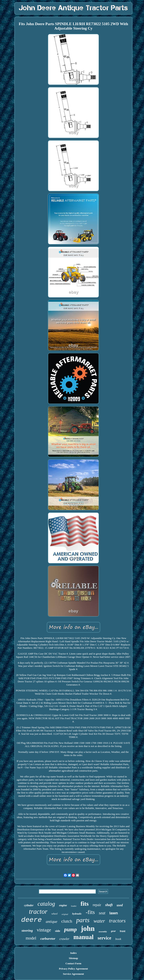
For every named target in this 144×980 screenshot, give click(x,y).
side (58, 931)
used (120, 905)
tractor (38, 912)
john (88, 929)
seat (102, 913)
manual (83, 937)
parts (83, 920)
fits (85, 904)
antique (52, 921)
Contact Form (73, 963)
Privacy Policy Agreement (73, 969)
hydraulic (77, 914)
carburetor (48, 939)
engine (63, 905)
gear (113, 931)
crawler (64, 939)
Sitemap (73, 958)
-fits (90, 912)
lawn (114, 913)
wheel (54, 914)
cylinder (29, 905)
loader (74, 906)
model (31, 938)
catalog (46, 904)
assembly (103, 931)
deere (31, 920)
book (118, 939)
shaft (109, 905)
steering (27, 931)
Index (73, 953)
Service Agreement (73, 974)
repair (97, 905)
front (123, 931)
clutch (67, 921)
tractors (117, 921)
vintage (44, 930)
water (99, 921)
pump (70, 929)
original (65, 914)
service (104, 938)
